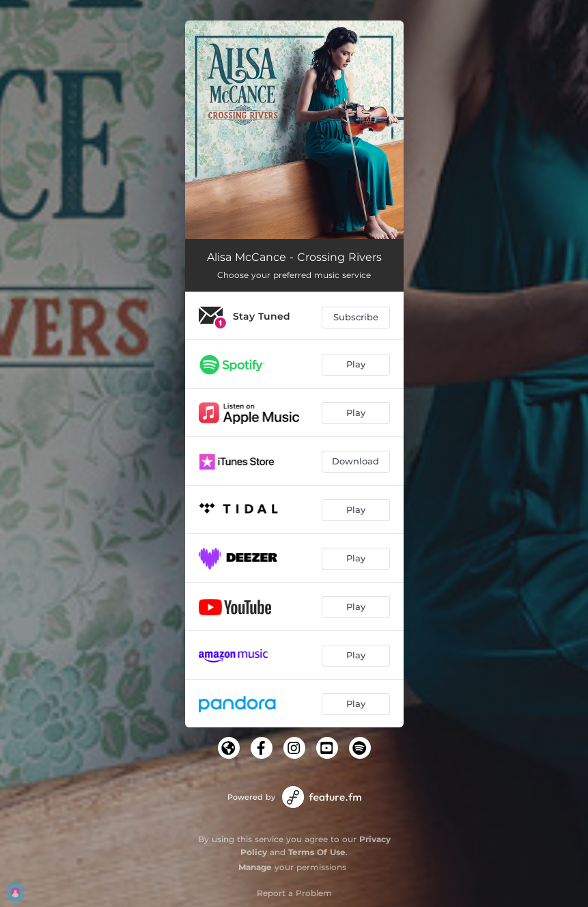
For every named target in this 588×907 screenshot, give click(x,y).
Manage (255, 867)
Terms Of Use (317, 852)
